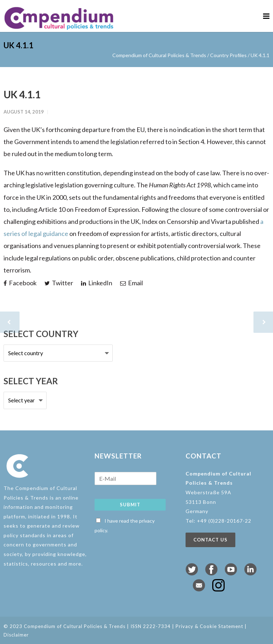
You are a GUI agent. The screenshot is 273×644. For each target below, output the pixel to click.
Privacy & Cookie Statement (209, 626)
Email (132, 283)
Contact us (210, 540)
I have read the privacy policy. (125, 525)
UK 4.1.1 (22, 94)
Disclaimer (16, 635)
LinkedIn (97, 283)
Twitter (59, 283)
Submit (130, 505)
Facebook (20, 283)
